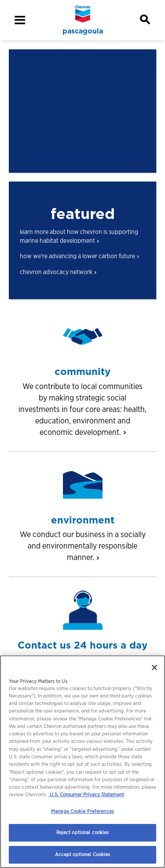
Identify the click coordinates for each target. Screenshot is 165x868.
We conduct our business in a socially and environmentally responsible (83, 546)
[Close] (154, 668)
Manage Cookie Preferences (82, 811)
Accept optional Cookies (83, 854)
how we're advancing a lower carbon (79, 256)
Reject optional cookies (83, 832)
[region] (82, 762)
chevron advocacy (58, 272)
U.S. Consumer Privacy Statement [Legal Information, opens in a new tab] (86, 794)
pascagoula (83, 31)
